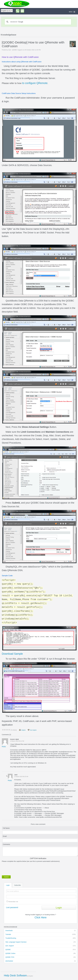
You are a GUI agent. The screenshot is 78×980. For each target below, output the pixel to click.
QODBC (41, 950)
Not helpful (32, 730)
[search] (38, 22)
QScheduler (41, 961)
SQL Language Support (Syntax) (41, 942)
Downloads (41, 931)
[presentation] (18, 868)
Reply (4, 746)
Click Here (41, 917)
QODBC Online (41, 953)
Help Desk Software (15, 975)
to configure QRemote (34, 83)
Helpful (22, 730)
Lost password (12, 907)
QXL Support (41, 946)
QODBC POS (41, 957)
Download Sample (12, 654)
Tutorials (41, 934)
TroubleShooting (41, 938)
